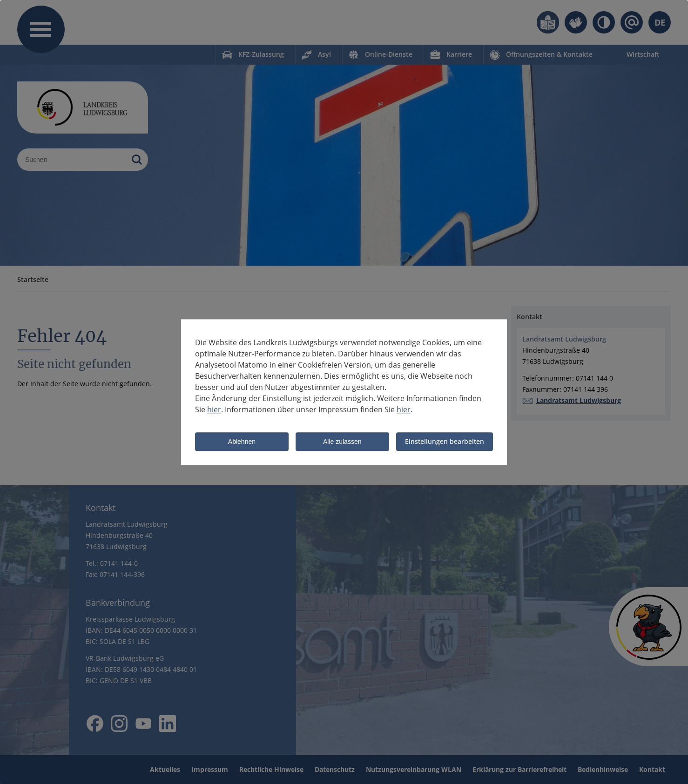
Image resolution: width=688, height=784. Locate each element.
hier (214, 409)
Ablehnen (242, 442)
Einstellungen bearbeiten (445, 441)
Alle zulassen (342, 442)
